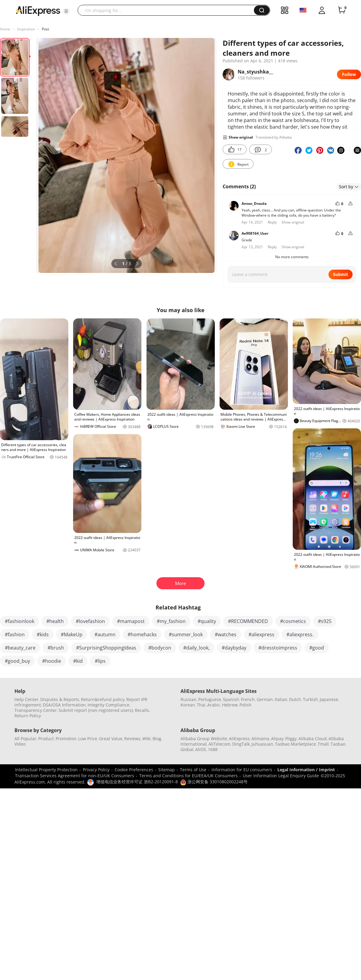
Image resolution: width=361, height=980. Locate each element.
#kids (43, 634)
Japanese (329, 699)
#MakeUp (72, 634)
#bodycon (160, 648)
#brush (56, 648)
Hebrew (230, 705)
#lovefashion (90, 621)
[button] (66, 11)
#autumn (105, 634)
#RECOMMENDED (248, 621)
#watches (226, 634)
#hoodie (52, 661)
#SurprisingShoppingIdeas (106, 648)
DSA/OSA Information (64, 705)
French (248, 699)
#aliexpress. (300, 634)
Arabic (214, 705)
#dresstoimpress (278, 648)
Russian (188, 699)
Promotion (66, 739)
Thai (201, 705)
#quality (207, 621)
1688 (213, 749)
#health (55, 621)
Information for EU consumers (242, 770)
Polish (245, 705)
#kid (78, 661)
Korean (188, 705)
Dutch (295, 699)
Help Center (26, 699)
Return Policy (28, 716)
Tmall (323, 744)
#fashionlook (20, 621)
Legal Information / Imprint (306, 770)
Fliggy (291, 739)
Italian (281, 699)
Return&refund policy (103, 699)
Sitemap (167, 770)
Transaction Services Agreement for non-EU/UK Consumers (75, 776)
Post (45, 29)
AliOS (201, 749)
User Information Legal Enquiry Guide (281, 776)
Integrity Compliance (108, 705)
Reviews (132, 739)
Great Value (111, 739)
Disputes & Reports (60, 699)
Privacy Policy (96, 770)
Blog (157, 739)
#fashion (15, 634)
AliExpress (239, 739)
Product (46, 739)
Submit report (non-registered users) (96, 710)
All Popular (25, 739)
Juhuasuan (262, 744)
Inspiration (26, 29)
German (265, 699)
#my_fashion (171, 621)
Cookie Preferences (134, 770)
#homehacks (142, 634)
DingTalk (241, 744)
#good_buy (17, 661)
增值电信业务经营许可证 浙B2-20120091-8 (137, 782)
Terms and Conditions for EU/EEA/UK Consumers (188, 776)
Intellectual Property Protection (46, 770)
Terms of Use (193, 770)
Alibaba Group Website (204, 739)
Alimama (260, 739)
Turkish (310, 699)
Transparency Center (36, 710)
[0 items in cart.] (342, 10)
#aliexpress (261, 634)
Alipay (277, 739)
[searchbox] (168, 10)
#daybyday (234, 648)
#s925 (325, 621)
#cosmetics (293, 621)
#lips (100, 661)
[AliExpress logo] (38, 11)
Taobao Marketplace (295, 744)
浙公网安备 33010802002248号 (214, 782)
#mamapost (131, 621)
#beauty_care (20, 648)
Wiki (147, 739)
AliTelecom (219, 744)
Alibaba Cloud (313, 739)
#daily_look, (196, 648)
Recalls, (142, 710)
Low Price (88, 739)
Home (5, 29)
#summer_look (186, 634)
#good (317, 648)
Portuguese (210, 699)
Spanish (231, 699)
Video (20, 744)
